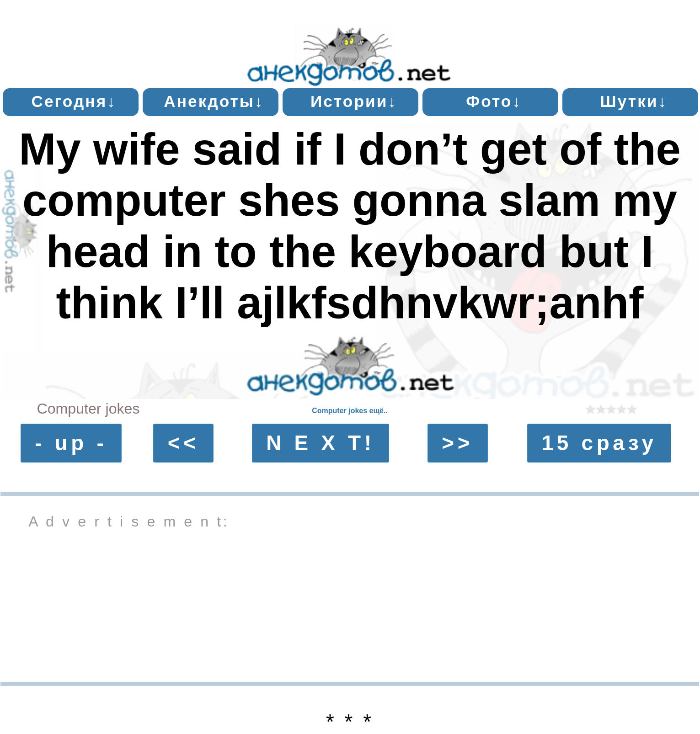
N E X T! (320, 443)
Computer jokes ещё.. (350, 411)
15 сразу (599, 443)
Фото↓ (494, 101)
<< (184, 443)
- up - (71, 443)
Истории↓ (354, 101)
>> (457, 443)
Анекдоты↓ (214, 101)
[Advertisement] (350, 604)
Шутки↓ (634, 101)
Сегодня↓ (74, 101)
